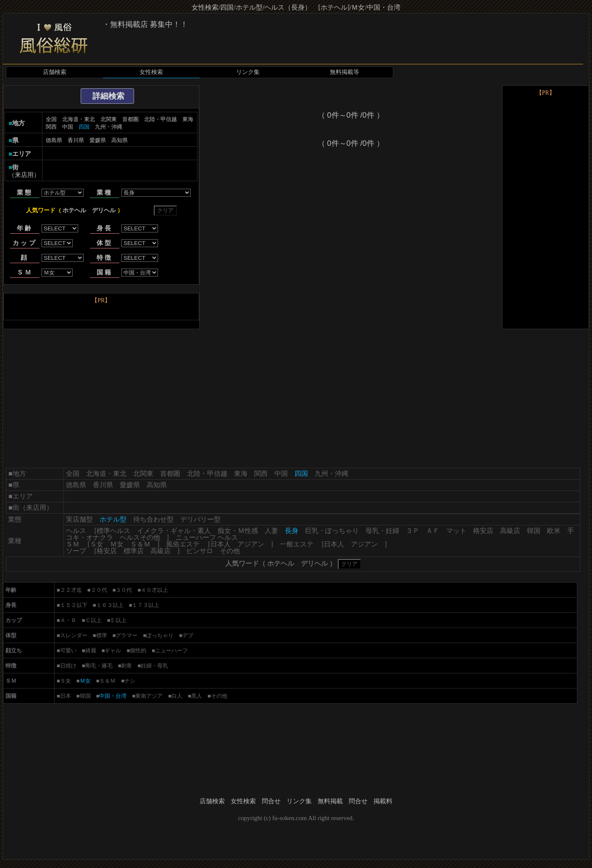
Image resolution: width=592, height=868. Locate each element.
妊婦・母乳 (154, 666)
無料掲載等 (345, 72)
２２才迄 (71, 590)
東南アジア (149, 696)
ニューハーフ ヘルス (207, 537)
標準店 (134, 551)
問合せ (271, 801)
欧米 (554, 531)
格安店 (483, 531)
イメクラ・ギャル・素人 (174, 531)
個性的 (138, 650)
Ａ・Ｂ (68, 620)
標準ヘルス (113, 531)
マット (456, 531)
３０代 (124, 590)
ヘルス (76, 531)
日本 (66, 696)
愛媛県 (98, 140)
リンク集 (248, 72)
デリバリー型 (200, 519)
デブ (188, 635)
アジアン (251, 544)
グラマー (126, 635)
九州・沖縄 (109, 127)
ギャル (113, 650)
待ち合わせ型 (153, 519)
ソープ (76, 551)
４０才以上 (154, 590)
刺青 (126, 666)
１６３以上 (110, 605)
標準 (102, 635)
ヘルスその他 (140, 537)
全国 (51, 119)
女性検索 (151, 72)
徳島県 (54, 140)
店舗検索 (55, 72)
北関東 (109, 119)
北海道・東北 (79, 119)
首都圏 (130, 119)
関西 (51, 127)
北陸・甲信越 (160, 119)
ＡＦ (433, 531)
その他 (230, 551)
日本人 (221, 544)
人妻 (271, 531)
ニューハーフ (171, 650)
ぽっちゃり (160, 635)
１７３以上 (146, 605)
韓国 (534, 531)
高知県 (120, 140)
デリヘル (104, 210)
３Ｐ (413, 531)
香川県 (76, 140)
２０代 (99, 590)
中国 (68, 127)
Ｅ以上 (118, 620)
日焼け (68, 666)
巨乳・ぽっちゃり (332, 531)
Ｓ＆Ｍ (140, 544)
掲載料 (383, 801)
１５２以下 (74, 605)
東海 (188, 119)
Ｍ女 (117, 544)
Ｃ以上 (93, 620)
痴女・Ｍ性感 (238, 531)
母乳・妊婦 (382, 531)
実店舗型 (79, 519)
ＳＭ (73, 544)
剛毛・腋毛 (99, 666)
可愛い (68, 650)
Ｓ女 (97, 544)
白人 (177, 696)
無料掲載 (330, 801)
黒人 (197, 696)
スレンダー (74, 635)
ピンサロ (200, 551)
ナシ (130, 681)
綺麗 (91, 650)
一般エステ (297, 544)
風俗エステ (183, 544)
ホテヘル (74, 210)
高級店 (510, 531)
